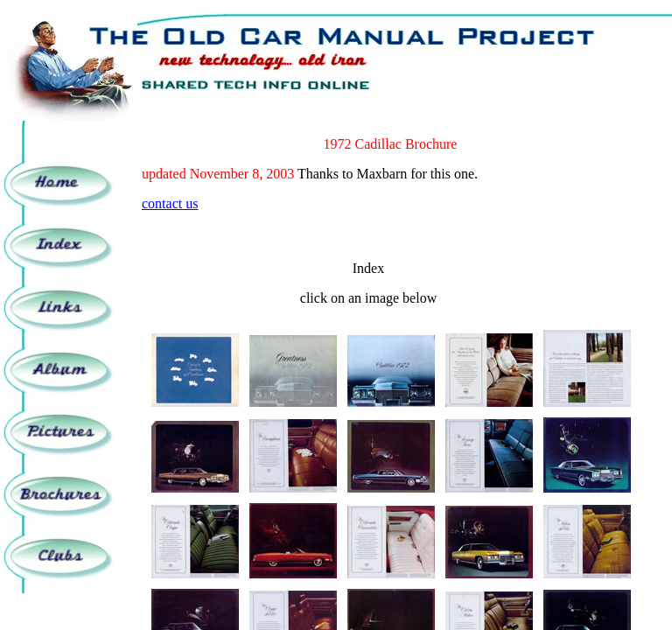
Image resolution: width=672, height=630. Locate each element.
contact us (170, 203)
